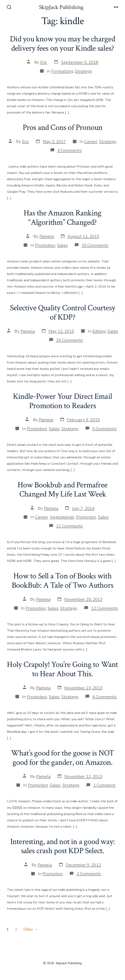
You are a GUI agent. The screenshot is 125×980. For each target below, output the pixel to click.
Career (91, 141)
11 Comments (69, 526)
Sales (62, 245)
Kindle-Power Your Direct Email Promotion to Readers (63, 401)
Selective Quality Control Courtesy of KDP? (63, 312)
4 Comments (69, 150)
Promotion (45, 245)
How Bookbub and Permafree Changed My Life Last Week (63, 490)
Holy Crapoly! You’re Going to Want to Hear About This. (62, 669)
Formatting (62, 71)
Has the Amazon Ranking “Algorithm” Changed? (63, 218)
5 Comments (104, 429)
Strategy (83, 71)
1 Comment (104, 785)
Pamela (47, 236)
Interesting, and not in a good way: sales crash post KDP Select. (63, 846)
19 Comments (69, 340)
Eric (44, 62)
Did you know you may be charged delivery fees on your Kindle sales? (62, 44)
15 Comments (95, 245)
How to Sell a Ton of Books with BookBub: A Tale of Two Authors (63, 581)
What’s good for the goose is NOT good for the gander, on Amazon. (63, 758)
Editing (99, 331)
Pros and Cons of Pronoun (63, 127)
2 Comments (89, 874)
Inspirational (62, 517)
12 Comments (104, 608)
